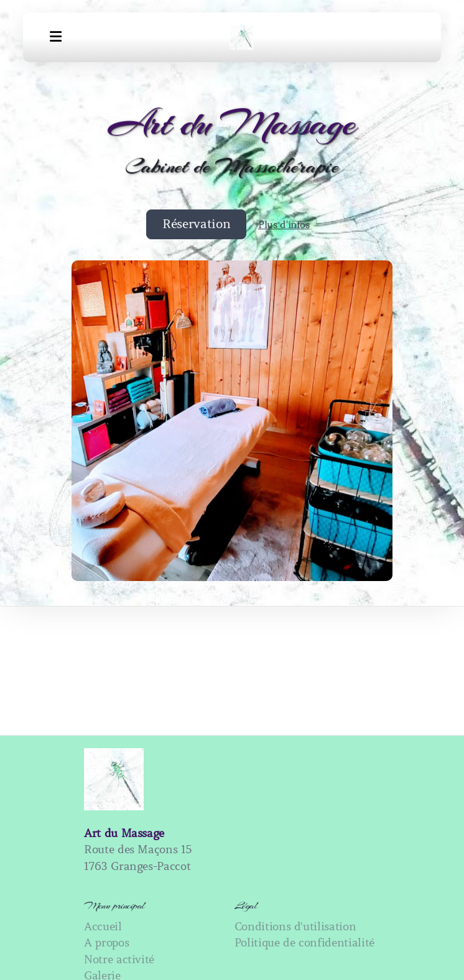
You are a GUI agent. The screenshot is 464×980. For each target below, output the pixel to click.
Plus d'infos (284, 224)
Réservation (196, 224)
